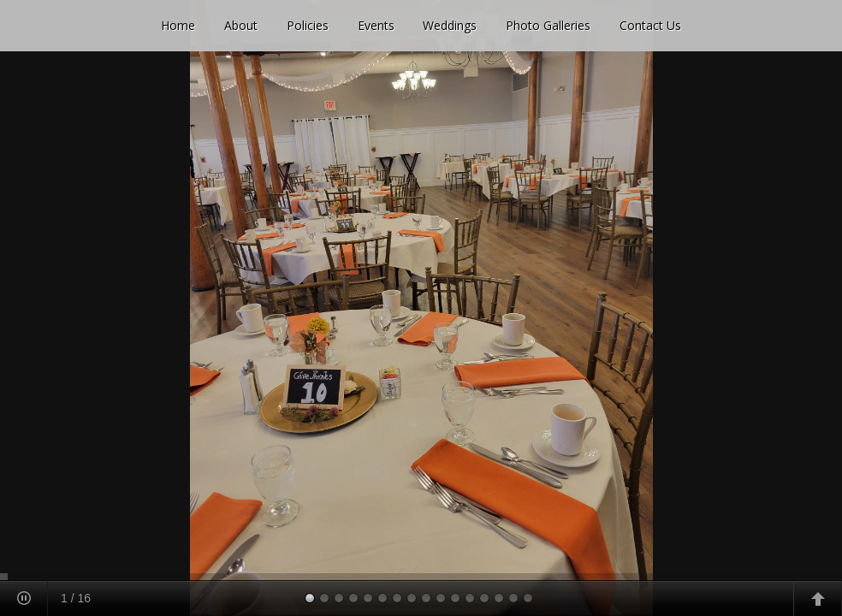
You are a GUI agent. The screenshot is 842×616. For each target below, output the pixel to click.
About (241, 25)
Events (376, 25)
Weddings (450, 25)
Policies (308, 25)
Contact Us (650, 25)
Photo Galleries (548, 25)
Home (178, 25)
